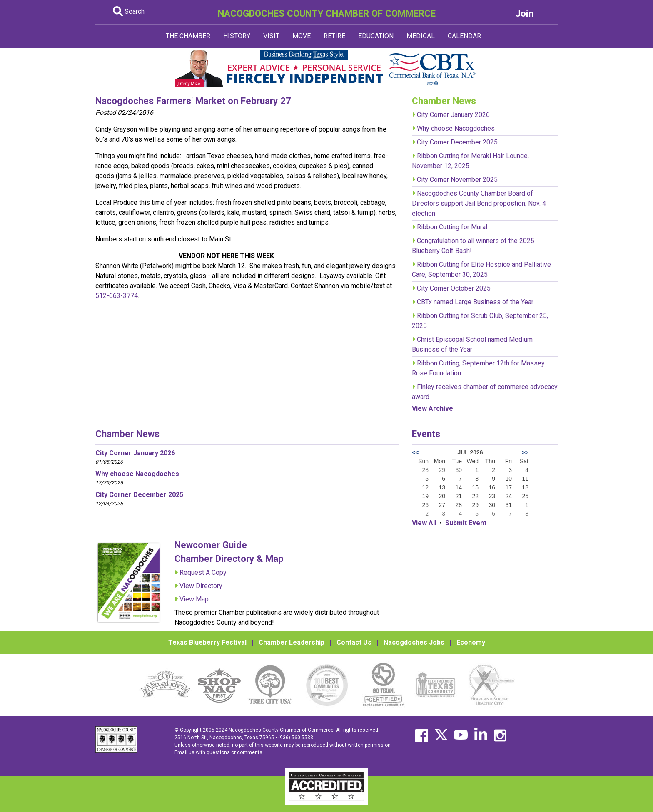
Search (129, 11)
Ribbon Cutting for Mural (452, 227)
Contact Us (354, 642)
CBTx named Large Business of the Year (475, 302)
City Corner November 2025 (457, 180)
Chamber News (127, 434)
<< (415, 452)
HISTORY (237, 36)
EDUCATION (376, 36)
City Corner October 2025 (454, 288)
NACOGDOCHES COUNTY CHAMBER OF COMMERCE (327, 13)
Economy (471, 642)
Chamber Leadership (292, 642)
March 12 (231, 266)
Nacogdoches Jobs (414, 642)
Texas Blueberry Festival (207, 642)
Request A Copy (203, 572)
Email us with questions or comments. (219, 752)
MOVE (302, 36)
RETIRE (334, 36)
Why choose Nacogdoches (456, 128)
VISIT (271, 36)
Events (426, 434)
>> (525, 452)
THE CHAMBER (188, 36)
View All (424, 523)
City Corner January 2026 (453, 115)
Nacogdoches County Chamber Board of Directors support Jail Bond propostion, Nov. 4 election (479, 203)
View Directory (201, 586)
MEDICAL (421, 36)
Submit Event (466, 523)
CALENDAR (464, 36)
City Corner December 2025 (457, 142)
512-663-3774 (117, 296)
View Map (194, 599)
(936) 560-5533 (296, 738)
